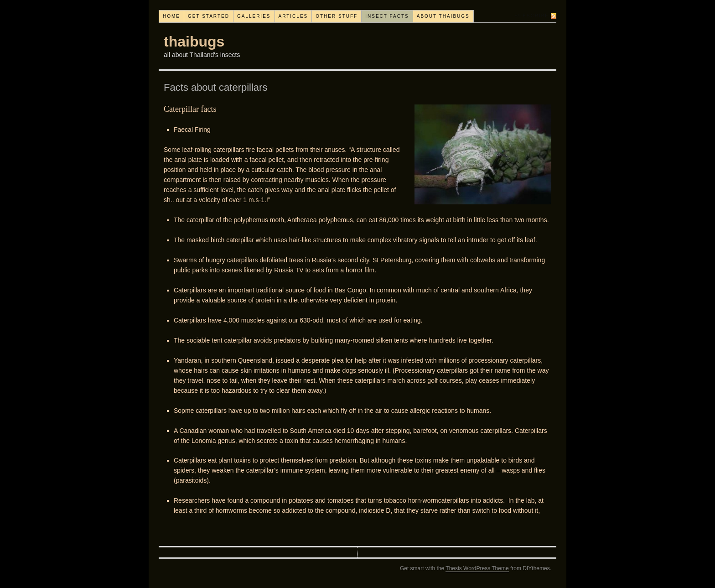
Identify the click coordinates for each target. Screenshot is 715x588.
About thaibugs (443, 16)
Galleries (254, 16)
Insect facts (387, 16)
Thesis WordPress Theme (477, 568)
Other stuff (337, 16)
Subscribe (532, 16)
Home (171, 16)
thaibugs (194, 42)
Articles (293, 16)
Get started (209, 16)
